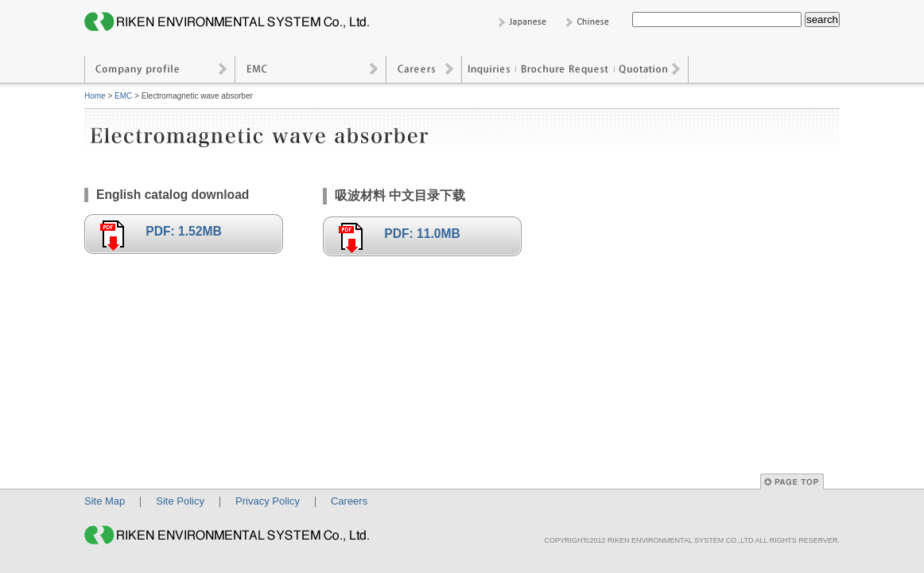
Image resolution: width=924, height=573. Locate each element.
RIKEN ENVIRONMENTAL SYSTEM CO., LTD (231, 22)
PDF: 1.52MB (183, 231)
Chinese (590, 22)
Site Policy (180, 501)
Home (95, 96)
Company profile (160, 70)
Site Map (105, 501)
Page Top (792, 481)
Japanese (523, 22)
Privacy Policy (268, 501)
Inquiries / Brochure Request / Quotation (575, 70)
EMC (311, 70)
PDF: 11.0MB (422, 234)
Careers (424, 70)
